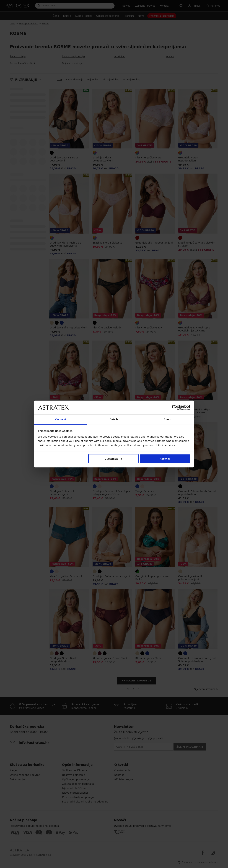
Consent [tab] (61, 419)
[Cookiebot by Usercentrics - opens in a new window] (175, 407)
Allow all (165, 459)
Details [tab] (114, 419)
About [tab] (167, 419)
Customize (114, 459)
